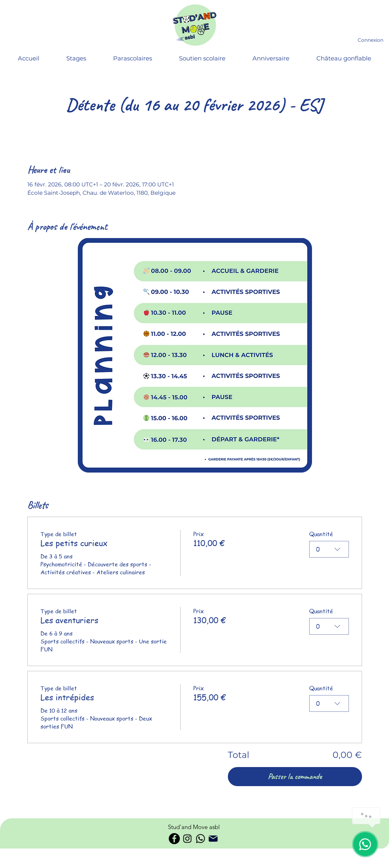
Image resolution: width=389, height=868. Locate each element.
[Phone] (213, 839)
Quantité (321, 534)
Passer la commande (295, 776)
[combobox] (329, 549)
